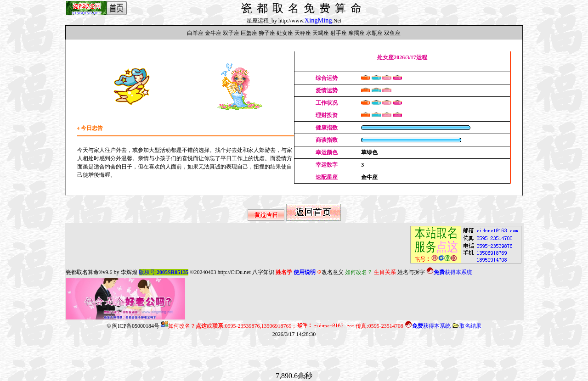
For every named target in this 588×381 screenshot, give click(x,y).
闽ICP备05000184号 (136, 326)
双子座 (231, 33)
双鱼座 (392, 33)
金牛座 (213, 33)
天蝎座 (321, 33)
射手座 (339, 33)
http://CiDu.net (234, 272)
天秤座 (303, 33)
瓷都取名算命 (82, 272)
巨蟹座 (249, 33)
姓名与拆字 (411, 272)
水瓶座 (374, 33)
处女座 (285, 33)
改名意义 (330, 272)
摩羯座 (356, 33)
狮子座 (267, 33)
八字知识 (263, 272)
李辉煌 (129, 272)
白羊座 (195, 33)
